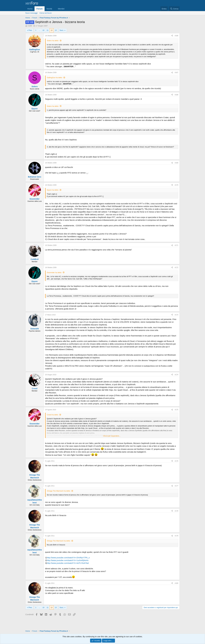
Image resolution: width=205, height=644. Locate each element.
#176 (176, 461)
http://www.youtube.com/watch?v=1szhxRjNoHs (68, 560)
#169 (176, 163)
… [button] (39, 30)
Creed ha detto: (53, 415)
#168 (176, 95)
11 (47, 30)
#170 (176, 185)
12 (52, 30)
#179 (176, 536)
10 (43, 30)
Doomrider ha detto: (54, 273)
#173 (176, 315)
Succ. (62, 30)
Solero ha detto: (53, 41)
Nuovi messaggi (31, 13)
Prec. (30, 30)
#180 (176, 583)
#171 (176, 245)
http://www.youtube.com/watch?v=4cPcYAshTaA (68, 563)
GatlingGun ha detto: (55, 78)
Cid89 (30, 26)
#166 (176, 36)
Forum (40, 9)
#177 (176, 486)
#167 (176, 73)
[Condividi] (172, 36)
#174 (176, 375)
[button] (54, 9)
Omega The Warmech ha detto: (59, 491)
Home (30, 9)
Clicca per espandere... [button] (112, 436)
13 (56, 30)
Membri (61, 9)
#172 (176, 268)
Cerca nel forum (46, 13)
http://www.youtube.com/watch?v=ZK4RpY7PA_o (68, 558)
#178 (176, 511)
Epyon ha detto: (53, 190)
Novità (49, 9)
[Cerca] (174, 9)
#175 (176, 410)
